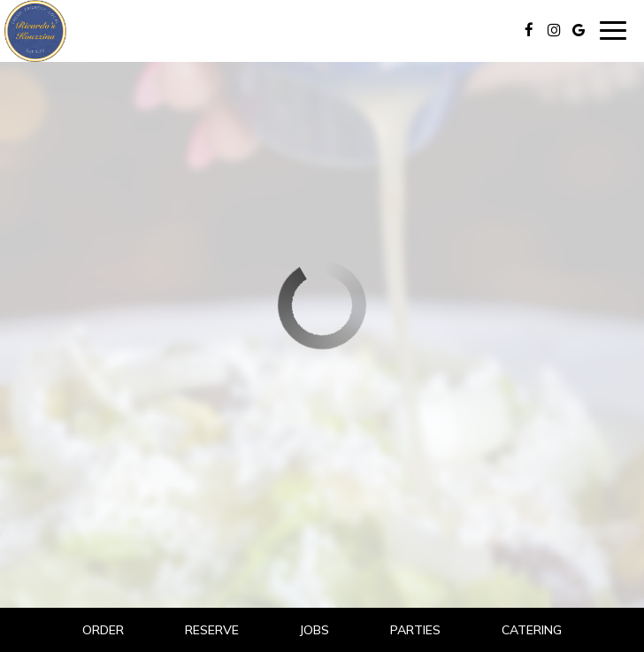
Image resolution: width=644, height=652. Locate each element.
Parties (415, 630)
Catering (532, 630)
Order (103, 630)
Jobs (314, 630)
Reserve (212, 630)
